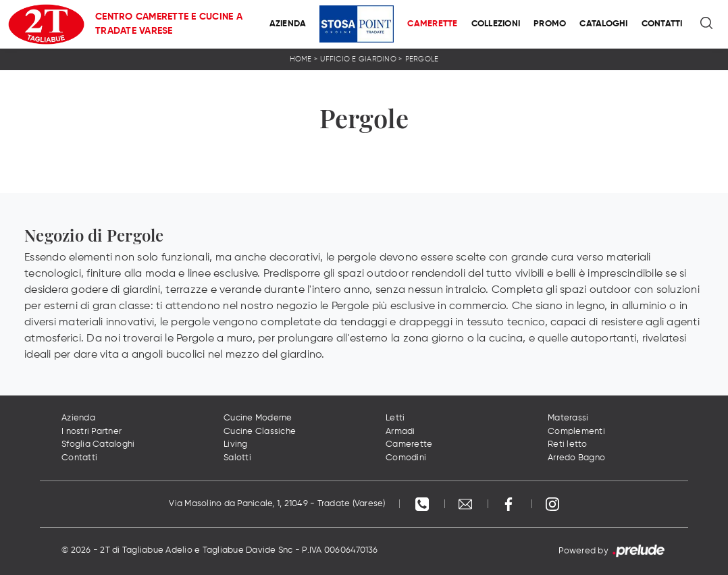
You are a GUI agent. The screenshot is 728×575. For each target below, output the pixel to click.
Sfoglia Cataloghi (98, 444)
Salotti (237, 458)
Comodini (406, 458)
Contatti (662, 24)
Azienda (288, 24)
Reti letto (568, 444)
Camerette (432, 24)
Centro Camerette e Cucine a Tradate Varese (169, 24)
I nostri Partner (92, 432)
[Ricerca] (707, 24)
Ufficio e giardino (358, 59)
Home (301, 59)
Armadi (400, 432)
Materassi (568, 418)
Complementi (576, 432)
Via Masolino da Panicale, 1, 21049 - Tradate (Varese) (277, 504)
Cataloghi (603, 24)
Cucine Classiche (260, 432)
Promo (550, 24)
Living (236, 444)
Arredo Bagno (576, 458)
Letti (395, 418)
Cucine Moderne (258, 418)
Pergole (422, 59)
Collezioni (496, 24)
